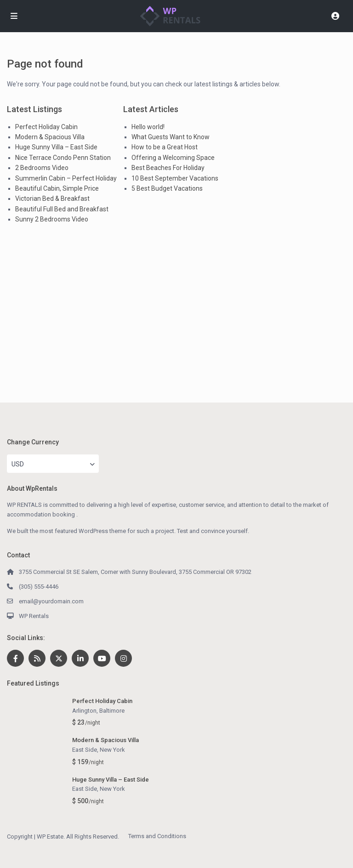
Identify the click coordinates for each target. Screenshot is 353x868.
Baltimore (112, 711)
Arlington (84, 711)
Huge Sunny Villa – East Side (56, 147)
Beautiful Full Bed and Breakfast (62, 209)
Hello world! (148, 127)
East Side (85, 750)
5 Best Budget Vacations (167, 188)
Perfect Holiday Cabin (46, 127)
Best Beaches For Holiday (168, 168)
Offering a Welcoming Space (173, 158)
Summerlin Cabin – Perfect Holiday (66, 178)
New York (112, 750)
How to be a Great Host (165, 147)
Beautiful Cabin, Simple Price (57, 188)
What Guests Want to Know (171, 137)
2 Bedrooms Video (42, 168)
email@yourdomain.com (51, 601)
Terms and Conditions (157, 836)
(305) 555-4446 (39, 587)
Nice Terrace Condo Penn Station (63, 158)
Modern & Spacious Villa (50, 137)
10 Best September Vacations (175, 178)
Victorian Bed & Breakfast (52, 199)
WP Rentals (34, 616)
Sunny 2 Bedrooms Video (52, 219)
